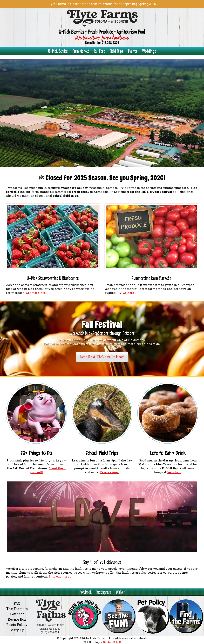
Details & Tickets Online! (102, 357)
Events (133, 51)
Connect (17, 614)
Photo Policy (17, 625)
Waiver (120, 592)
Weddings (149, 51)
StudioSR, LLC (112, 642)
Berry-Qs (17, 630)
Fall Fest (100, 51)
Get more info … (37, 293)
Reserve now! (110, 472)
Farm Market (81, 51)
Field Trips (117, 51)
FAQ (17, 603)
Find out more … (60, 576)
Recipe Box (17, 619)
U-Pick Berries (58, 51)
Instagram (104, 592)
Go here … (130, 293)
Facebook (86, 592)
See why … (174, 472)
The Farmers (17, 609)
